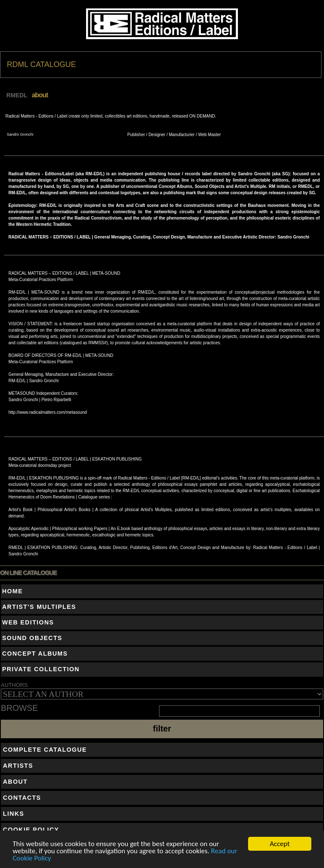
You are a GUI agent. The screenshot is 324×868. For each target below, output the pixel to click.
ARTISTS (18, 766)
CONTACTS (22, 798)
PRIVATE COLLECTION (41, 669)
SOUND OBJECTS (32, 638)
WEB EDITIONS (28, 622)
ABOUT (15, 782)
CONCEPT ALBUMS (35, 654)
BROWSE (19, 708)
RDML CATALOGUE (41, 64)
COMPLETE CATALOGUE (45, 750)
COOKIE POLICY (31, 830)
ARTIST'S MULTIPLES (39, 607)
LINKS (13, 814)
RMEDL (17, 95)
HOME (12, 591)
